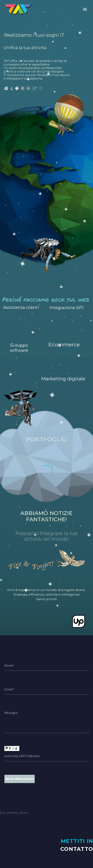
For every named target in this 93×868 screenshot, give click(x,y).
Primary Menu (85, 9)
